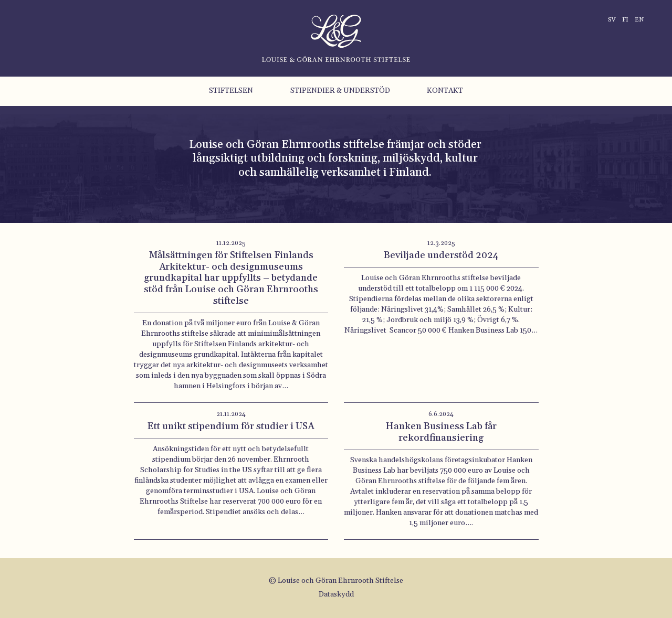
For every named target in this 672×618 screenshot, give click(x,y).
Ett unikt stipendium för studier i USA (231, 426)
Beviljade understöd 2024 (441, 255)
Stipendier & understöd (340, 91)
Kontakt (445, 91)
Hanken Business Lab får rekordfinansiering (441, 432)
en (639, 20)
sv (612, 20)
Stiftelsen (231, 91)
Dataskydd (336, 594)
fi (625, 20)
